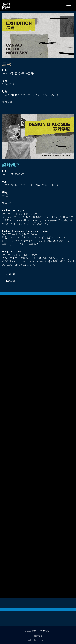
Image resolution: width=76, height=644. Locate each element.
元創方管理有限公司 (42, 631)
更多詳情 (10, 274)
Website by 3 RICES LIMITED (38, 640)
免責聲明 (38, 636)
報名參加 (10, 281)
